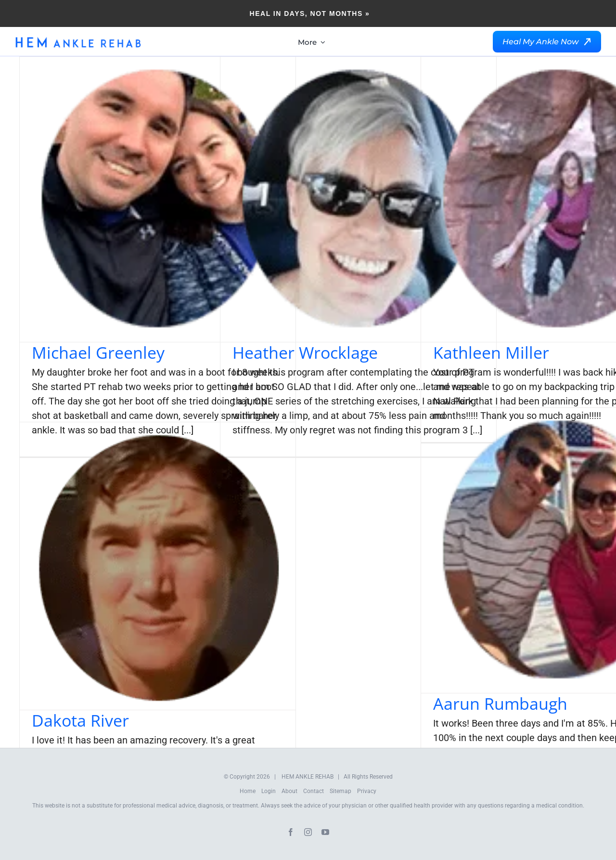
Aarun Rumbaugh (500, 704)
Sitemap (340, 791)
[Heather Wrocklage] (358, 199)
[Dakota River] (158, 566)
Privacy (367, 791)
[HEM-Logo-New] (78, 39)
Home (248, 791)
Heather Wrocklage (305, 352)
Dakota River (80, 720)
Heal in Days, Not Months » (310, 13)
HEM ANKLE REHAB (308, 777)
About (289, 791)
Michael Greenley (98, 352)
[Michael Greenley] (158, 199)
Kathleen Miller (491, 352)
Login (269, 791)
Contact (314, 791)
